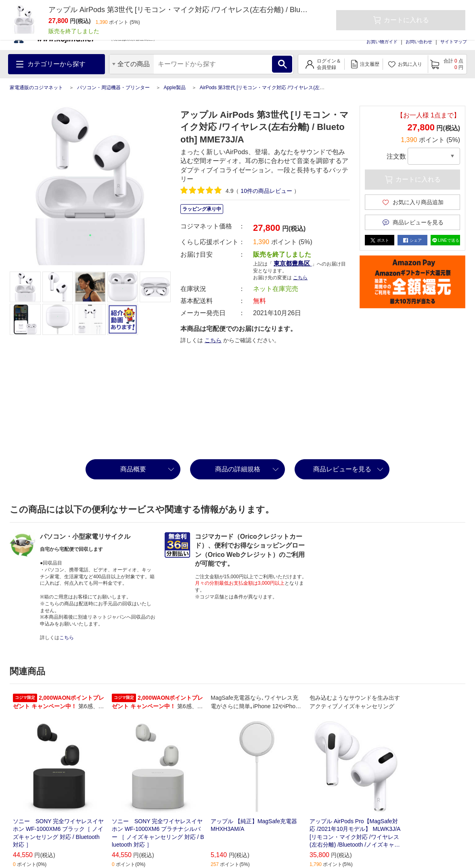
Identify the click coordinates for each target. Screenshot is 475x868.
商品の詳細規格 (238, 469)
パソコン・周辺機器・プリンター (113, 88)
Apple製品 (175, 88)
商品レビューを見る (342, 469)
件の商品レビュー (266, 191)
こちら (300, 278)
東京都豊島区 (293, 263)
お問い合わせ (419, 42)
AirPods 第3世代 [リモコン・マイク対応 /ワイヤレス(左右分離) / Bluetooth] (281, 88)
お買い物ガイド (382, 42)
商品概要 (133, 469)
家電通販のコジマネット (36, 88)
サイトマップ (454, 42)
